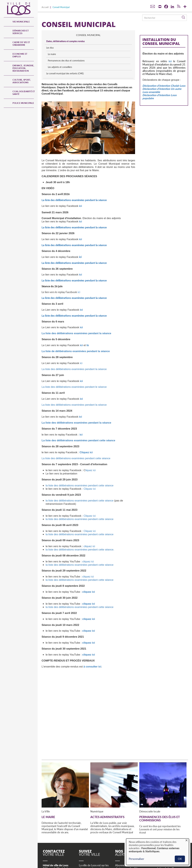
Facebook (89, 834)
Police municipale (23, 103)
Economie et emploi (20, 55)
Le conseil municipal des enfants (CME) (163, 77)
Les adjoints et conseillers (158, 70)
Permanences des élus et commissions (158, 62)
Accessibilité (71, 862)
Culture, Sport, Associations (22, 81)
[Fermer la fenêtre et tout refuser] (187, 840)
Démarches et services (21, 32)
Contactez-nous (56, 841)
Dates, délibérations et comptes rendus (164, 41)
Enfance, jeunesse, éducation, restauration (23, 68)
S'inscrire (124, 835)
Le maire (150, 54)
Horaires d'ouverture (55, 834)
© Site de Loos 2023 (52, 856)
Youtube (96, 834)
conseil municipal (164, 35)
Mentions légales (74, 856)
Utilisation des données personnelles (102, 856)
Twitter (82, 834)
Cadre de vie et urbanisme (21, 44)
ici (79, 242)
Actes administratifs (107, 767)
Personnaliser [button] (136, 859)
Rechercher (184, 17)
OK (180, 859)
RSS (102, 834)
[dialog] (157, 852)
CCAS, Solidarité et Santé (24, 93)
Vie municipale (21, 22)
